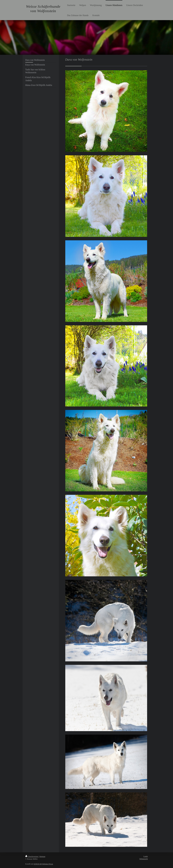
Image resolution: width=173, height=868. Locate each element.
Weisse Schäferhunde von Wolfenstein (43, 9)
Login (146, 856)
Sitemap (42, 856)
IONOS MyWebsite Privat (43, 864)
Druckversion (32, 856)
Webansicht (143, 859)
